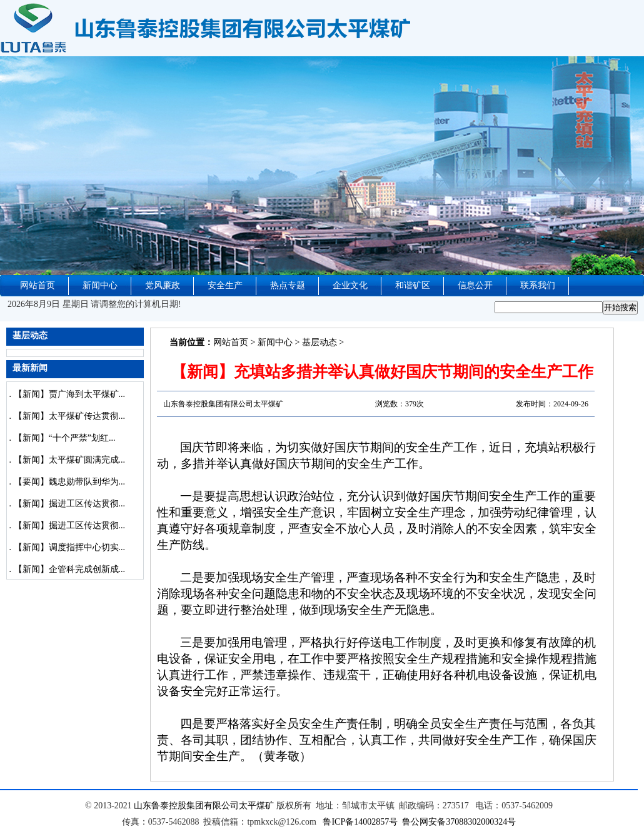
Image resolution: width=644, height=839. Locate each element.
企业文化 (350, 285)
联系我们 (538, 285)
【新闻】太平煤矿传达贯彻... (70, 416)
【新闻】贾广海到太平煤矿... (70, 394)
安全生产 (225, 285)
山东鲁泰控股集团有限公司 (186, 806)
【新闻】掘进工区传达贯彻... (70, 504)
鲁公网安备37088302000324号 (459, 822)
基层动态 (319, 342)
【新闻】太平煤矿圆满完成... (70, 460)
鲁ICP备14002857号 (360, 822)
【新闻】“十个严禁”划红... (65, 438)
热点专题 (288, 285)
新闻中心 (100, 285)
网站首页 (38, 285)
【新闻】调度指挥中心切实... (70, 547)
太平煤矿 (256, 806)
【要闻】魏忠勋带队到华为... (70, 482)
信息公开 (475, 285)
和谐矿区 (413, 285)
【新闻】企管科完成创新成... (70, 569)
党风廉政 (163, 285)
